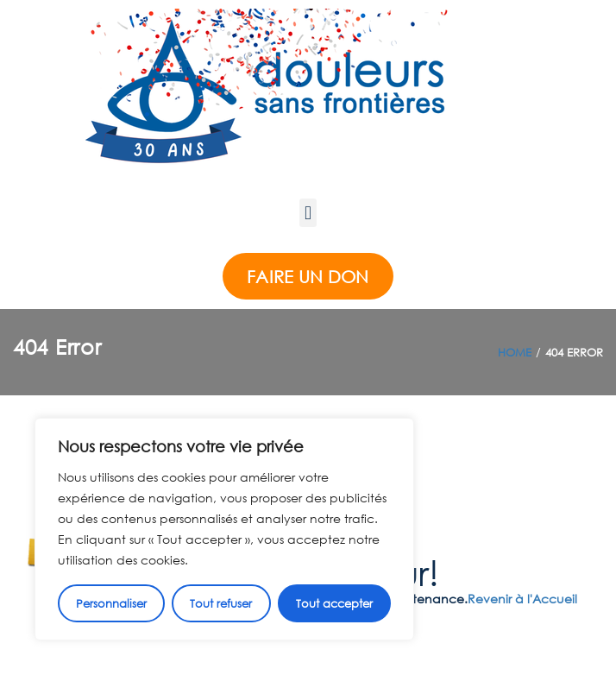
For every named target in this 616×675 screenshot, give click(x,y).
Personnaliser (111, 603)
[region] (224, 529)
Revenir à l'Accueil (522, 599)
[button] (308, 213)
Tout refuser (221, 603)
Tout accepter (334, 603)
